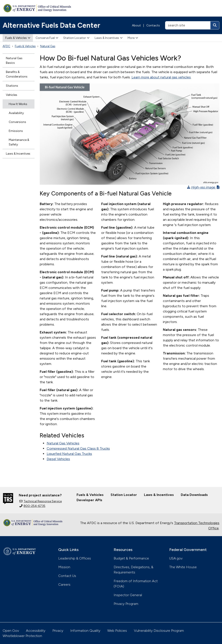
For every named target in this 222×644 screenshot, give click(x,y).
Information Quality (85, 631)
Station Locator (76, 38)
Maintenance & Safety (19, 142)
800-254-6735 (32, 506)
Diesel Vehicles (58, 459)
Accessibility (36, 631)
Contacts (153, 25)
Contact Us (67, 576)
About (136, 25)
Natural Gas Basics (14, 60)
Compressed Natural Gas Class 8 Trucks (78, 448)
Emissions (16, 131)
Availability (16, 113)
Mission (64, 567)
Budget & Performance (131, 558)
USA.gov (176, 558)
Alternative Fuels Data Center (51, 25)
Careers (64, 584)
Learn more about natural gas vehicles (161, 77)
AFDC (6, 46)
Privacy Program (126, 604)
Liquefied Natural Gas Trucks (69, 454)
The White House (183, 567)
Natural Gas (48, 46)
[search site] (188, 25)
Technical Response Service (41, 501)
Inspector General (128, 595)
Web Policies (117, 631)
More (133, 38)
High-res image (203, 187)
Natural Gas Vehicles (63, 443)
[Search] (215, 25)
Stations (12, 86)
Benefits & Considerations (17, 74)
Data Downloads (194, 495)
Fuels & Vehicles (18, 38)
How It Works (18, 104)
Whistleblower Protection (22, 636)
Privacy (58, 631)
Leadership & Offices (75, 558)
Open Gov (11, 631)
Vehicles (12, 95)
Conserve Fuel (47, 38)
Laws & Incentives (109, 38)
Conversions (17, 122)
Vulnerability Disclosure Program (159, 631)
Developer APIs (89, 500)
